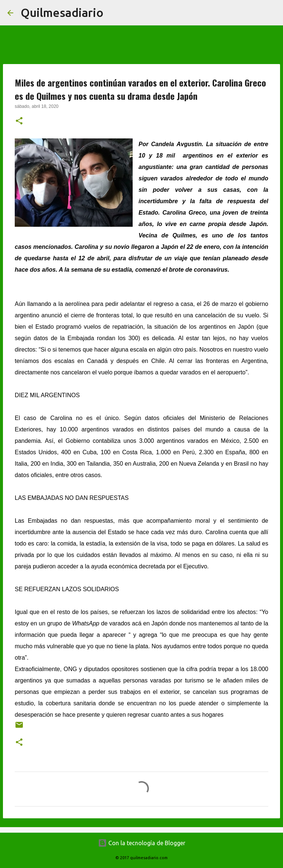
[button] (19, 121)
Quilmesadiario (62, 13)
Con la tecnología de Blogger (142, 843)
